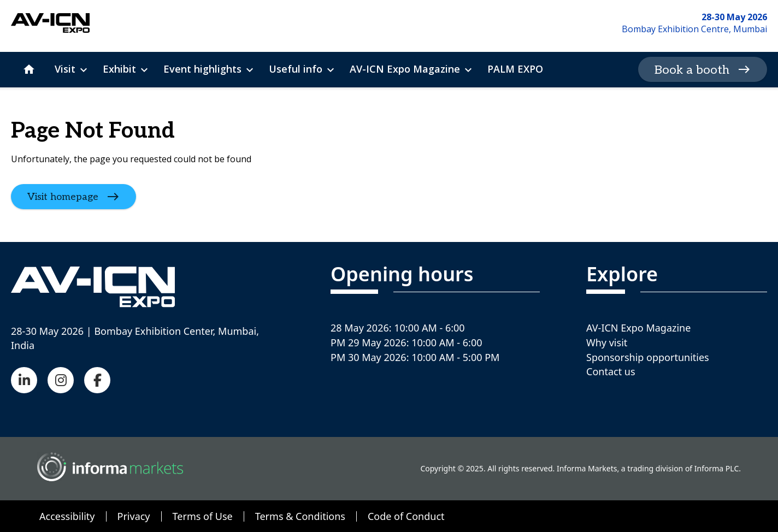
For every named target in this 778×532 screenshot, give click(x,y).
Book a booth (692, 70)
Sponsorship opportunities (648, 357)
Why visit (607, 342)
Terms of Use (203, 516)
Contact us (611, 371)
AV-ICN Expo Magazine (638, 328)
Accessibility (67, 516)
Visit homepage (63, 196)
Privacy (134, 516)
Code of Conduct (406, 516)
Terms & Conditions (300, 516)
